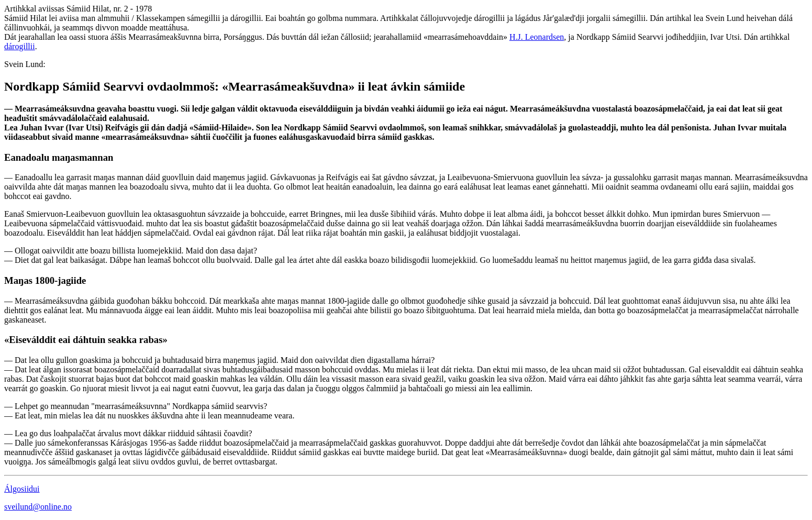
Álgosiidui (22, 489)
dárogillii (20, 46)
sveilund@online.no (38, 507)
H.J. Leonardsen (537, 37)
